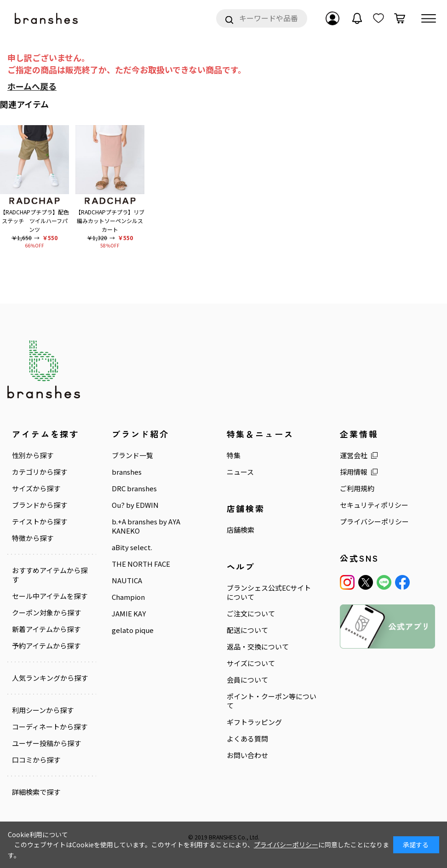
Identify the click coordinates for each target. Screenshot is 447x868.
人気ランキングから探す (50, 678)
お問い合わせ (247, 755)
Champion (128, 597)
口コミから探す (36, 759)
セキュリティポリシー (374, 505)
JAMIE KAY (129, 613)
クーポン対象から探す (46, 612)
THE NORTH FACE (141, 564)
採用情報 (354, 472)
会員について (247, 679)
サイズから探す (36, 489)
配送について (247, 630)
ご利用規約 (357, 489)
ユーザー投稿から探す (46, 743)
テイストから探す (40, 522)
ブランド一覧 (132, 455)
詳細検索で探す (36, 792)
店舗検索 (241, 530)
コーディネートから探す (50, 726)
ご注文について (251, 614)
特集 (234, 455)
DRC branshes (134, 489)
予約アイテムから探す (46, 645)
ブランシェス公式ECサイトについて (269, 592)
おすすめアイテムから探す (50, 575)
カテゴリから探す (40, 472)
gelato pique (133, 630)
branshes (127, 472)
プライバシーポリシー (374, 522)
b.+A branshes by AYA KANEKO (146, 526)
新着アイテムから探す (46, 629)
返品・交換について (258, 647)
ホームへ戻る (32, 86)
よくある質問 (247, 738)
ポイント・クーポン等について (272, 701)
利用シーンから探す (43, 710)
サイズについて (251, 663)
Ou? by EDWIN (135, 505)
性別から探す (33, 455)
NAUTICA (127, 580)
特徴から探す (33, 538)
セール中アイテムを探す (50, 596)
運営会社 (354, 455)
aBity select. (132, 547)
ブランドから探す (40, 505)
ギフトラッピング (254, 722)
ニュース (240, 472)
